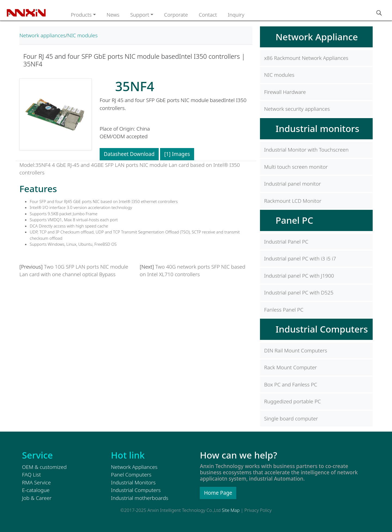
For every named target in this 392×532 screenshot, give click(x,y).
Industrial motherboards (140, 498)
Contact (208, 15)
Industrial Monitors (133, 482)
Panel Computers (131, 475)
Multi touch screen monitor (296, 167)
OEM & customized (44, 467)
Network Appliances (134, 467)
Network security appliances (297, 109)
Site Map (231, 510)
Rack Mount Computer (290, 367)
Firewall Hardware (285, 92)
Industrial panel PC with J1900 (299, 276)
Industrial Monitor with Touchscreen (306, 150)
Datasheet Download (129, 154)
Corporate (176, 15)
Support (140, 15)
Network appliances (42, 35)
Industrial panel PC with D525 (299, 293)
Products (81, 15)
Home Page (218, 493)
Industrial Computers (322, 329)
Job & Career (37, 498)
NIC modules (82, 35)
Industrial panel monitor (292, 184)
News (113, 15)
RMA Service (36, 482)
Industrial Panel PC (286, 242)
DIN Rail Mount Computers (295, 350)
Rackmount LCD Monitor (293, 201)
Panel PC (294, 220)
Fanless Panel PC (284, 310)
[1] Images (177, 154)
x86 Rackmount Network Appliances (306, 58)
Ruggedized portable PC (292, 401)
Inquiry (236, 15)
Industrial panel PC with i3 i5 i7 (300, 259)
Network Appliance (317, 37)
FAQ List (31, 475)
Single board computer (291, 419)
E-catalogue (36, 490)
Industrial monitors (317, 128)
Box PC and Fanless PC (291, 385)
